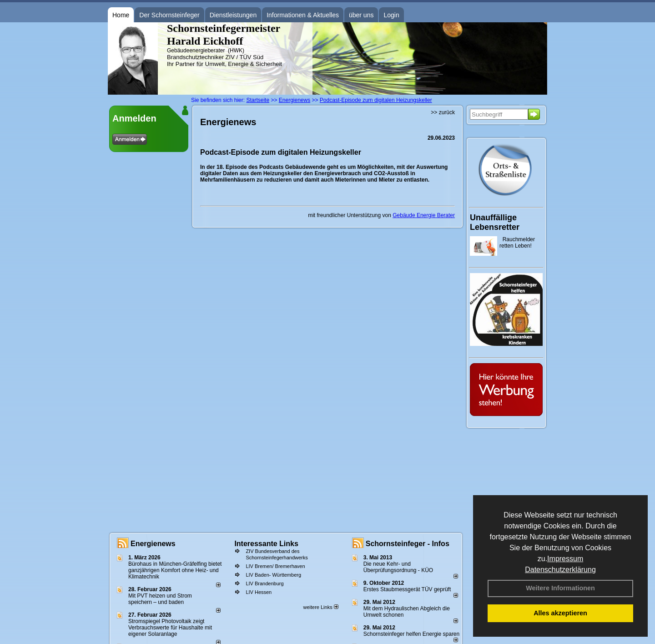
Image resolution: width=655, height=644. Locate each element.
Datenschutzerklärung (560, 570)
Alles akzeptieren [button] (560, 613)
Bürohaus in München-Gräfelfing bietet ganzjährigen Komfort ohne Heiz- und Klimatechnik (175, 570)
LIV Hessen (259, 592)
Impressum (565, 559)
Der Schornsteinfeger (169, 15)
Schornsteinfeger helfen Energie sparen (411, 634)
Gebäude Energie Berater (424, 215)
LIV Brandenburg (265, 583)
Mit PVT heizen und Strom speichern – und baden (160, 599)
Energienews (153, 544)
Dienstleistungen (233, 15)
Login (391, 15)
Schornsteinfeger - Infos (408, 544)
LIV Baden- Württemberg (273, 575)
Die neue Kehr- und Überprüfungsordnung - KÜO (398, 567)
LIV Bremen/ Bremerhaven (275, 566)
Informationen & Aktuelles (303, 15)
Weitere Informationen (560, 588)
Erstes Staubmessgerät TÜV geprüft (407, 589)
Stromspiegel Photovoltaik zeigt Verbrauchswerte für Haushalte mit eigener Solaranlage (170, 628)
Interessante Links (266, 544)
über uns (361, 15)
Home (121, 15)
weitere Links (320, 607)
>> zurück (443, 112)
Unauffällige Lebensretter (495, 222)
